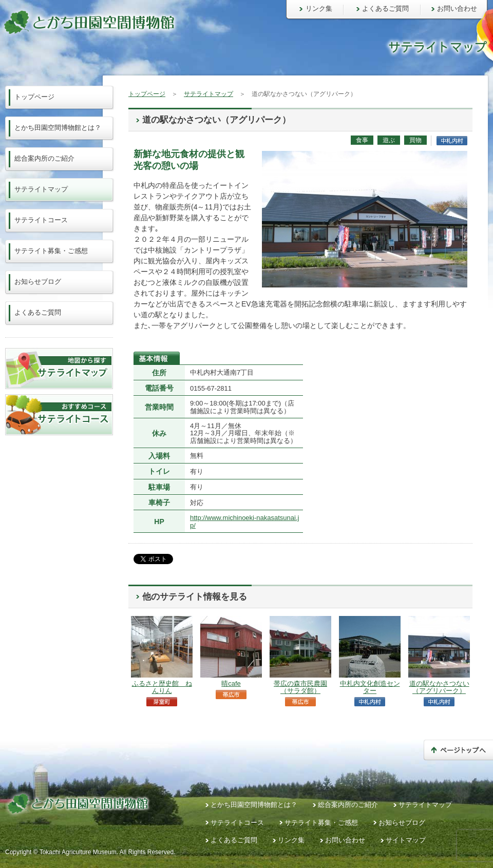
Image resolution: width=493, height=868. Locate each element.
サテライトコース (41, 220)
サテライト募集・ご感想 (51, 251)
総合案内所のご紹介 (44, 158)
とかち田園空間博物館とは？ (58, 128)
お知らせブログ (38, 282)
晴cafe (231, 683)
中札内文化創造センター (370, 687)
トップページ (147, 94)
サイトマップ (406, 840)
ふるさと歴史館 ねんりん (162, 687)
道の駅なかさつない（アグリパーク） (439, 687)
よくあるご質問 (385, 8)
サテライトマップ (208, 94)
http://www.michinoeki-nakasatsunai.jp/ (244, 521)
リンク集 (319, 8)
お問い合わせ (457, 8)
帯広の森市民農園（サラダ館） (300, 687)
